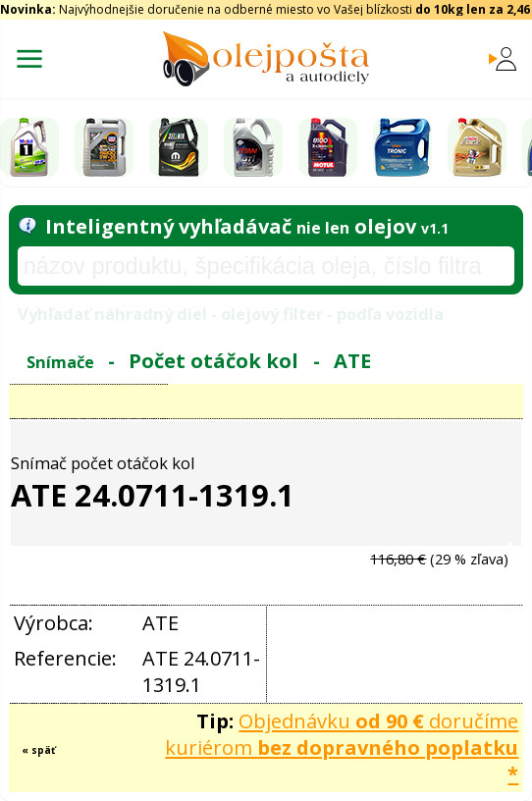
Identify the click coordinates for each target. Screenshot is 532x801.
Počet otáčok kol (213, 361)
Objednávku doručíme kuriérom (342, 748)
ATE (352, 361)
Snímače (60, 362)
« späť (38, 750)
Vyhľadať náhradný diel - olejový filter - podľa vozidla (231, 314)
